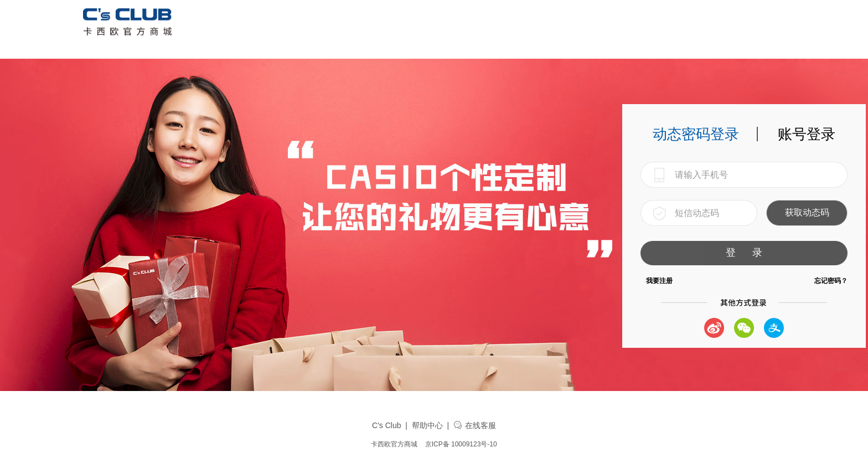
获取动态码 (807, 212)
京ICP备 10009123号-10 (461, 444)
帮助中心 (427, 425)
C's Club (386, 425)
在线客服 (475, 425)
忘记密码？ (831, 281)
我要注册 (659, 281)
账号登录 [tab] (807, 134)
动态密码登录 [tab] (696, 134)
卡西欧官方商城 (394, 444)
